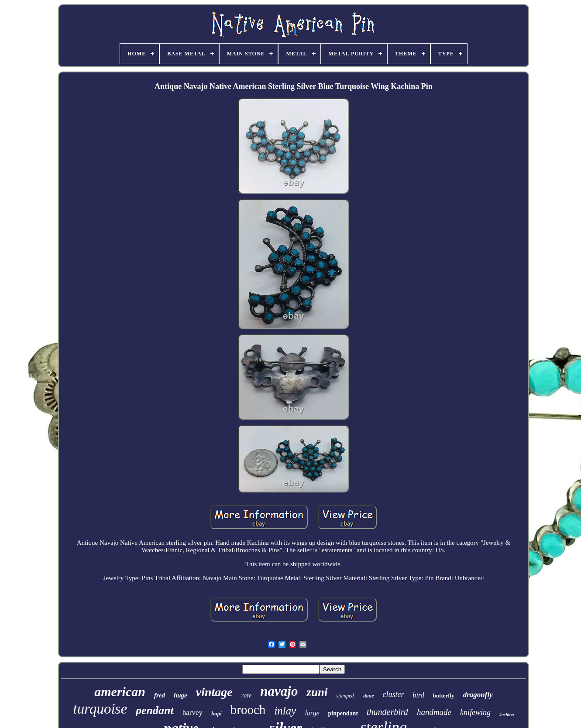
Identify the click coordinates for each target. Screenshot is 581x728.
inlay (285, 711)
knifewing (475, 712)
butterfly (444, 696)
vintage (214, 692)
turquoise (100, 709)
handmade (434, 712)
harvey (193, 713)
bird (419, 695)
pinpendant (343, 713)
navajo (279, 691)
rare (247, 696)
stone (368, 696)
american (120, 692)
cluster (394, 694)
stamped (345, 696)
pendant (155, 710)
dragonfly (478, 695)
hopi (217, 713)
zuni (317, 692)
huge (180, 695)
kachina (507, 715)
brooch (248, 710)
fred (160, 695)
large (312, 713)
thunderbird (387, 712)
